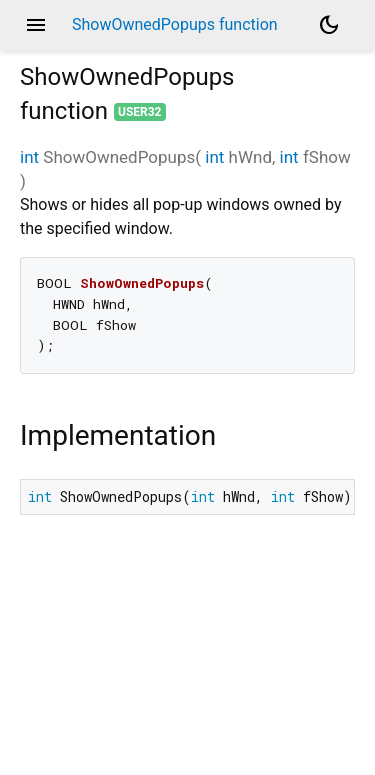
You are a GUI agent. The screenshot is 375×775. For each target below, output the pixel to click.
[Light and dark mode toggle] (329, 25)
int (29, 157)
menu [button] (36, 25)
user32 (140, 112)
